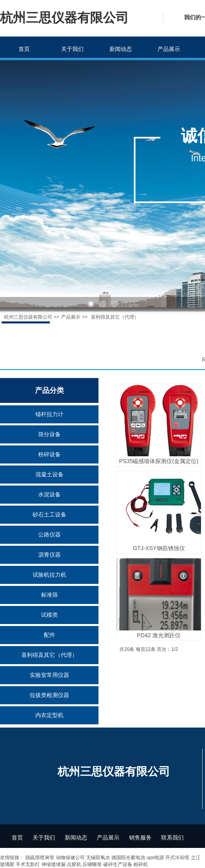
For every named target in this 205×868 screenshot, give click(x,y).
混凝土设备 (49, 474)
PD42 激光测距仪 (159, 635)
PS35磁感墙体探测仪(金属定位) (159, 461)
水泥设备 (49, 494)
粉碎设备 (49, 454)
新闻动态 (121, 49)
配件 (49, 635)
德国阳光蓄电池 (128, 858)
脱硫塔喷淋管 (40, 858)
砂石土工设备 (49, 514)
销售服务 (140, 838)
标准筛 (49, 595)
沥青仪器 (49, 555)
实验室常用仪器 (49, 675)
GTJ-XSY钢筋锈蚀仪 (159, 548)
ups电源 (155, 858)
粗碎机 (141, 864)
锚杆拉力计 (49, 414)
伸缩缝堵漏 (53, 864)
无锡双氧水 (98, 858)
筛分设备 (49, 434)
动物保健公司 (70, 858)
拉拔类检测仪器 (49, 695)
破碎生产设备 (118, 864)
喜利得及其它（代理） (49, 655)
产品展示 (169, 49)
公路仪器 (49, 535)
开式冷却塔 (177, 858)
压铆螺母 (92, 864)
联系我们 (172, 838)
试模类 (49, 615)
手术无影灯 (28, 864)
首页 (24, 49)
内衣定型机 (49, 715)
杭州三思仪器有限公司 (28, 317)
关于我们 (72, 49)
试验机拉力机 (49, 575)
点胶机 (74, 864)
